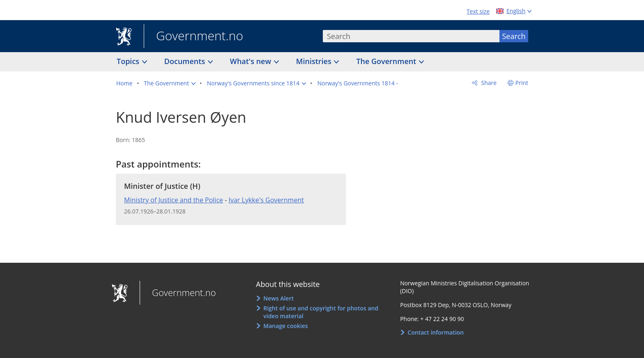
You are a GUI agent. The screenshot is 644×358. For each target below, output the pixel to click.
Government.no (193, 37)
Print (522, 83)
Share (488, 83)
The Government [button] (387, 61)
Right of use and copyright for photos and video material (321, 312)
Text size (478, 11)
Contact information (436, 332)
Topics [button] (129, 61)
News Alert (278, 298)
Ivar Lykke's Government (266, 200)
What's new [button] (252, 61)
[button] (170, 83)
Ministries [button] (315, 61)
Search (514, 36)
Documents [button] (186, 61)
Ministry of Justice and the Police (174, 200)
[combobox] (411, 36)
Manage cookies (285, 326)
